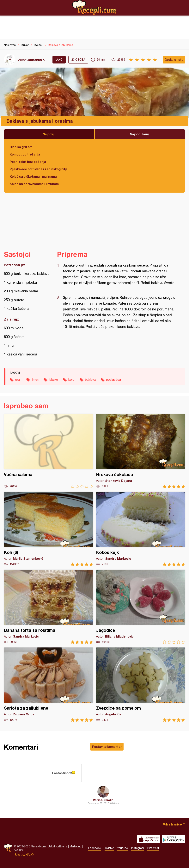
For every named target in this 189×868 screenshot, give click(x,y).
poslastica (113, 380)
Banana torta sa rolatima (49, 607)
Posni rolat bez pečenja (28, 162)
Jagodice (141, 607)
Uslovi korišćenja (58, 847)
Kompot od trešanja (25, 154)
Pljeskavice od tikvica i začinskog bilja (39, 169)
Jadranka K (36, 60)
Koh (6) (49, 529)
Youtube (122, 848)
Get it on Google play (174, 839)
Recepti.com (94, 8)
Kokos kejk (141, 529)
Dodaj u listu (174, 60)
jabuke (53, 380)
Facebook (95, 848)
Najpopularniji (140, 134)
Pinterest (153, 848)
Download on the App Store (149, 839)
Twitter (109, 848)
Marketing (75, 847)
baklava (90, 380)
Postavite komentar (107, 747)
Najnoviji (49, 134)
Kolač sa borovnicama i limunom (34, 184)
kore (71, 380)
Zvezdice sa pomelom (141, 685)
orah (18, 380)
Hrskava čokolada (141, 451)
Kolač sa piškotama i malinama (33, 176)
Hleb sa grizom (21, 147)
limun (35, 380)
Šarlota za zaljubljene (49, 685)
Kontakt (18, 850)
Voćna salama (49, 451)
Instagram (138, 848)
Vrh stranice (172, 824)
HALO (30, 855)
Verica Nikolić (103, 800)
